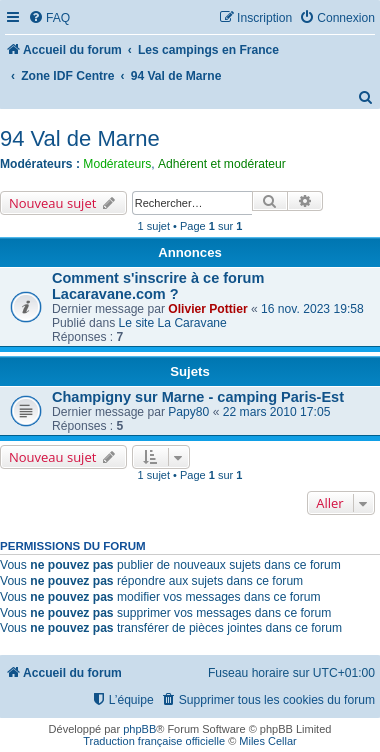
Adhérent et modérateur (222, 164)
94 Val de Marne (80, 138)
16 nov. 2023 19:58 (312, 309)
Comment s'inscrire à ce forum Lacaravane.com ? (158, 286)
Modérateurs (117, 164)
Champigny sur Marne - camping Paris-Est (198, 397)
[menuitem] (49, 18)
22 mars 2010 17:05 (277, 412)
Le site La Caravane (173, 323)
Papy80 (188, 412)
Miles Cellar (267, 741)
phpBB (139, 729)
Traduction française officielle (154, 741)
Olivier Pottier (207, 309)
